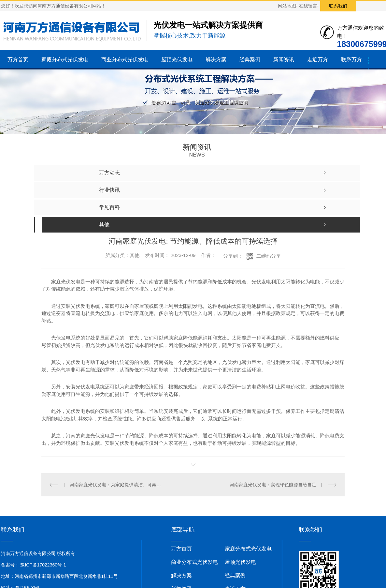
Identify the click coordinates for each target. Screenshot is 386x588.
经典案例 (250, 60)
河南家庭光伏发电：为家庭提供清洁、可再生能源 (117, 485)
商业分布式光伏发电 (125, 60)
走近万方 (318, 60)
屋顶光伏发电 (177, 60)
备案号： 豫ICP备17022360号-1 (34, 565)
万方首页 (18, 60)
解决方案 (216, 60)
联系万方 (351, 60)
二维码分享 (269, 256)
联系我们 (338, 6)
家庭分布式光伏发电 (65, 60)
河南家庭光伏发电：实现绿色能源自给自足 (273, 485)
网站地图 (287, 6)
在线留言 (308, 6)
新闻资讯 (284, 60)
